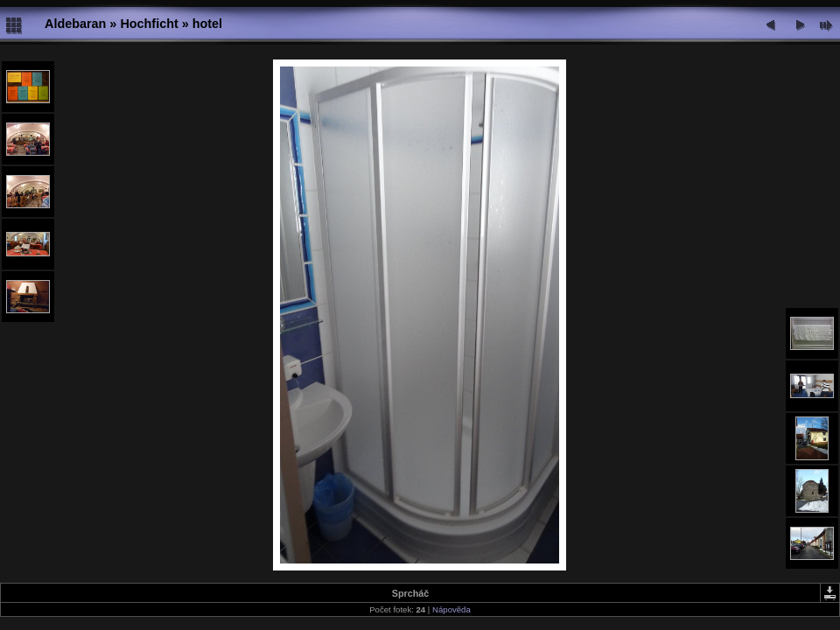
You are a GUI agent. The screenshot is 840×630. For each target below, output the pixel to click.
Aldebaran (75, 24)
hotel (207, 24)
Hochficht (149, 24)
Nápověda (451, 609)
